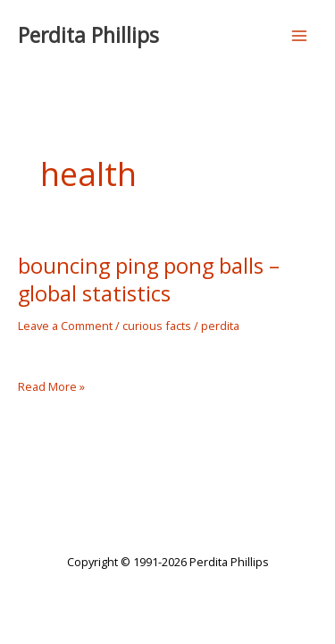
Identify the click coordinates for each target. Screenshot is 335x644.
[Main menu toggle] (300, 35)
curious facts (157, 326)
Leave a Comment (65, 326)
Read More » (51, 387)
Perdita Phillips (88, 35)
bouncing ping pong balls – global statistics (149, 280)
